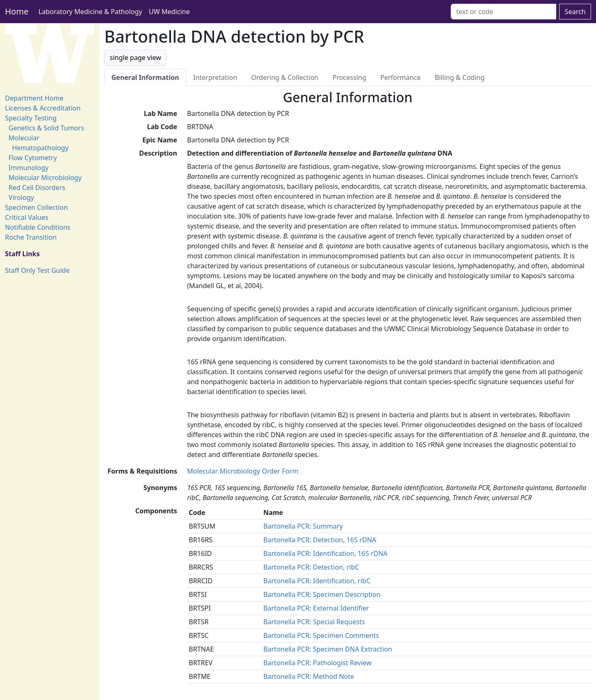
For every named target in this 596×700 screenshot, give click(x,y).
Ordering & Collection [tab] (285, 77)
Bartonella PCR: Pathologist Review (317, 663)
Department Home (34, 98)
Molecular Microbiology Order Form (243, 471)
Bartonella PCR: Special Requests (314, 622)
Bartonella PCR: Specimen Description (322, 594)
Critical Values (27, 217)
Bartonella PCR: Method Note (309, 676)
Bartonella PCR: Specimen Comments (321, 635)
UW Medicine (169, 12)
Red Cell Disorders (37, 188)
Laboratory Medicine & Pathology (90, 12)
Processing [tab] (349, 77)
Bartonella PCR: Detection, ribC (311, 567)
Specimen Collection (36, 207)
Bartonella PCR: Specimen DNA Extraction (328, 649)
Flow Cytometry (33, 158)
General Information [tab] (145, 77)
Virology (22, 197)
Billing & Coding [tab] (459, 77)
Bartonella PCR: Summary (303, 526)
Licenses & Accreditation (43, 108)
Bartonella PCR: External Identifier (316, 608)
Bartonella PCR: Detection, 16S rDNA (320, 540)
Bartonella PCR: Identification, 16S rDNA (325, 553)
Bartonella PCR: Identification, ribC (317, 581)
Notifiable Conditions (38, 227)
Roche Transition (31, 237)
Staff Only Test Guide (37, 270)
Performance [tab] (401, 77)
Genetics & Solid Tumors (46, 128)
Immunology (29, 168)
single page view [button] (135, 58)
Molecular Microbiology (45, 178)
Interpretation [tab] (215, 77)
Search (575, 12)
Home (17, 11)
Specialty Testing (31, 118)
